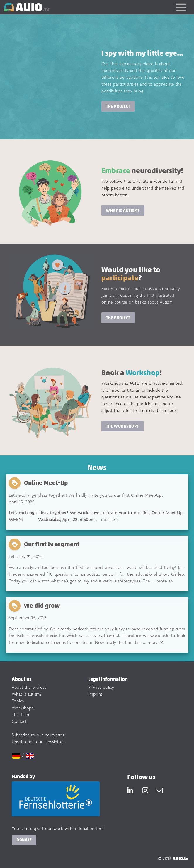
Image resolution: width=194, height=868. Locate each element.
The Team (21, 714)
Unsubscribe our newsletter (38, 742)
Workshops (23, 708)
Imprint (95, 694)
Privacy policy (101, 687)
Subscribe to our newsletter (38, 735)
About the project (29, 687)
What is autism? (27, 694)
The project (118, 106)
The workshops (122, 426)
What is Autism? (123, 210)
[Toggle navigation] (181, 7)
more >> (109, 519)
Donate (24, 840)
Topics (18, 701)
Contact (19, 721)
